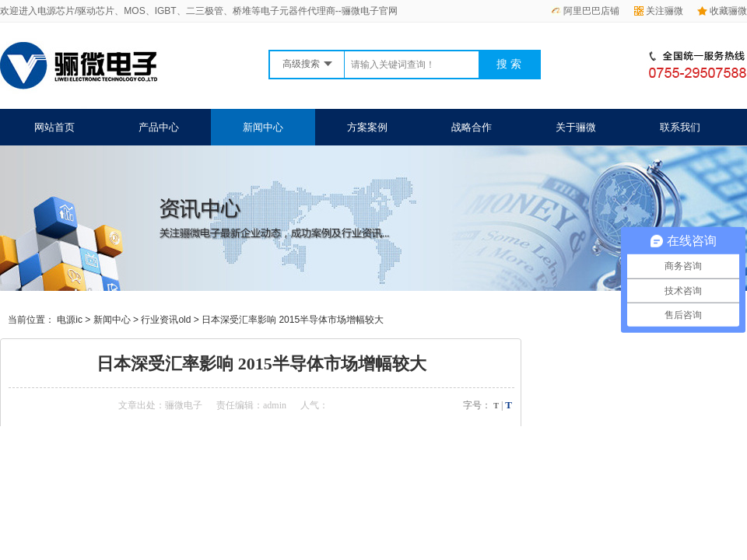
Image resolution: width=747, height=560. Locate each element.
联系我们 (680, 127)
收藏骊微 (722, 11)
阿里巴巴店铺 (585, 11)
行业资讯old (166, 320)
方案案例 (367, 127)
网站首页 (54, 127)
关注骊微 (659, 11)
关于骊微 (576, 127)
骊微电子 (184, 405)
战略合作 (472, 127)
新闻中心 (263, 127)
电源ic (70, 320)
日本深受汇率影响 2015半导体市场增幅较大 (293, 320)
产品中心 (159, 127)
